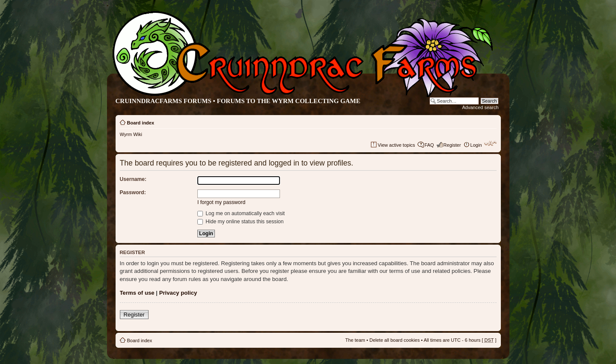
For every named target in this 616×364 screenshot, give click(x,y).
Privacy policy (178, 293)
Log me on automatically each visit (241, 213)
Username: (133, 179)
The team (355, 340)
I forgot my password (221, 202)
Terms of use (137, 293)
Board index (141, 123)
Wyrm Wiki (131, 134)
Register (452, 145)
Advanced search (481, 107)
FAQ (429, 145)
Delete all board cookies (394, 340)
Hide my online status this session (241, 222)
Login (476, 145)
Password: (133, 192)
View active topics (396, 145)
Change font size (490, 143)
